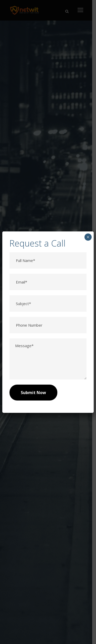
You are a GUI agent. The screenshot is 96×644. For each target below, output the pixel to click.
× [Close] (88, 237)
